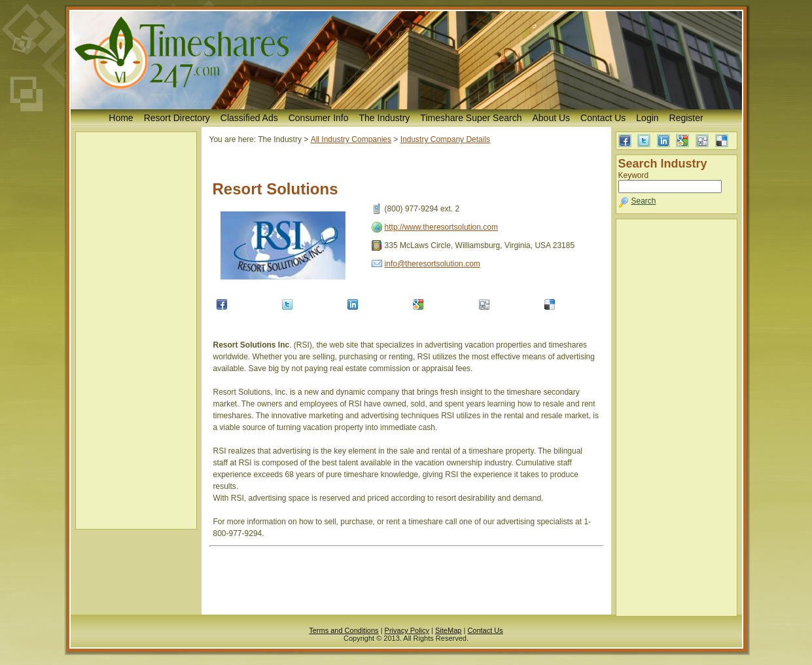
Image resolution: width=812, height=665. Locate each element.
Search (644, 201)
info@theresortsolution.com (432, 264)
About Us (551, 118)
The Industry (385, 118)
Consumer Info (319, 118)
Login (647, 118)
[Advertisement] (136, 331)
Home (121, 118)
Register (686, 118)
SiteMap (448, 630)
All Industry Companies (351, 139)
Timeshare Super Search (471, 118)
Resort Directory (177, 118)
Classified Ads (249, 118)
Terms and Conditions (344, 630)
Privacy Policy (407, 630)
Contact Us (603, 118)
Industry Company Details (445, 139)
